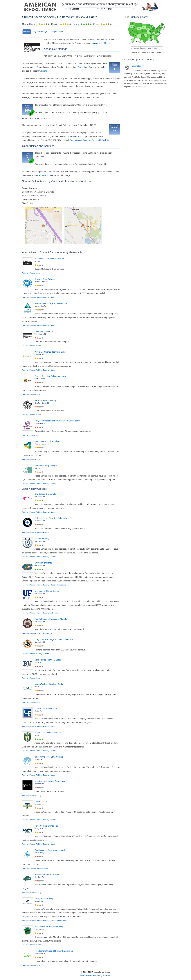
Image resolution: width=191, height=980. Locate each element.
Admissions (62, 585)
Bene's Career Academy (45, 400)
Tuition (39, 297)
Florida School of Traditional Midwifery (52, 619)
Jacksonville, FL (40, 306)
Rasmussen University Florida (48, 733)
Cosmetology (138, 66)
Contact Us (107, 976)
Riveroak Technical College (47, 874)
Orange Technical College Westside (50, 376)
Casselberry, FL (40, 423)
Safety (39, 273)
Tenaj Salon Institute (44, 331)
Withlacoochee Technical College (49, 927)
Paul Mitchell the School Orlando (49, 259)
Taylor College (41, 802)
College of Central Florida (46, 708)
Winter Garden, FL (41, 379)
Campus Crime (57, 31)
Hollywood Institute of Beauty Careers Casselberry (57, 421)
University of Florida (43, 563)
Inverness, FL (39, 929)
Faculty (46, 297)
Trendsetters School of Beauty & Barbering (54, 951)
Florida (107, 43)
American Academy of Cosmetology (51, 781)
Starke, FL (38, 663)
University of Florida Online (47, 591)
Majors (32, 273)
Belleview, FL (39, 804)
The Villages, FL (40, 334)
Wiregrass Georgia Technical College (51, 352)
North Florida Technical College (48, 660)
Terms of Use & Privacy (94, 976)
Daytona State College (45, 279)
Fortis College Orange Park (47, 826)
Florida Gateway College (46, 465)
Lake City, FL (39, 468)
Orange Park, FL (40, 784)
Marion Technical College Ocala (49, 684)
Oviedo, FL (38, 261)
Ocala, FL (38, 687)
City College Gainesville (45, 494)
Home (82, 976)
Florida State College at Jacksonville (51, 303)
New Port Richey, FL (42, 403)
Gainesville (98, 43)
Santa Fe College (42, 539)
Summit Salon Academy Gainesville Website (90, 140)
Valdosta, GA (39, 355)
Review (27, 31)
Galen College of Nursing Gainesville (51, 518)
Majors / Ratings (40, 31)
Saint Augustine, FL (42, 444)
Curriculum (83, 67)
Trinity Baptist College (44, 899)
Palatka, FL (39, 760)
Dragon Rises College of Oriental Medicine (54, 639)
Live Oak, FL (39, 877)
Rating (44, 71)
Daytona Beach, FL (41, 282)
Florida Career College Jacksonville (50, 850)
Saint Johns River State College (49, 757)
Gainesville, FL (40, 497)
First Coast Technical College (48, 441)
